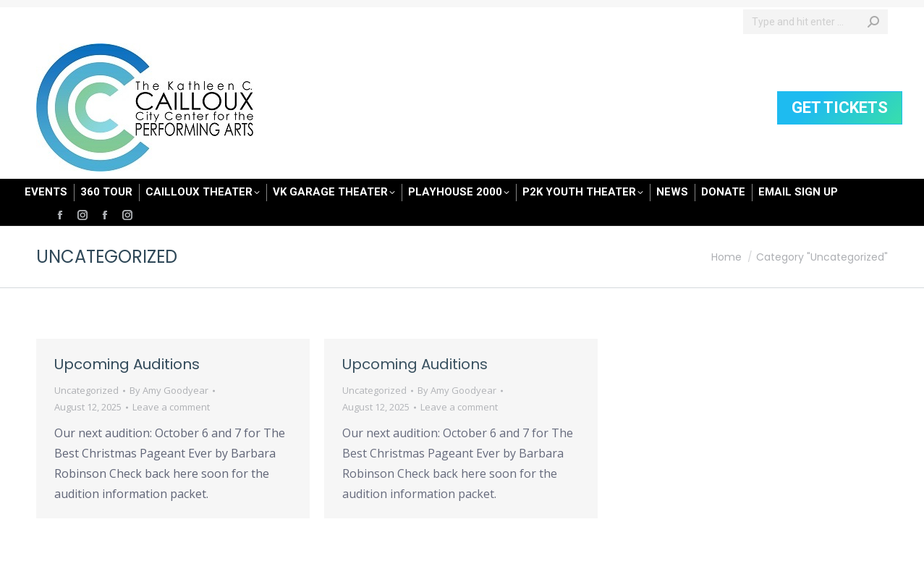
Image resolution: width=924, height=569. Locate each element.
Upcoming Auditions (127, 364)
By (169, 390)
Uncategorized (86, 390)
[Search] (815, 22)
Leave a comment (171, 407)
